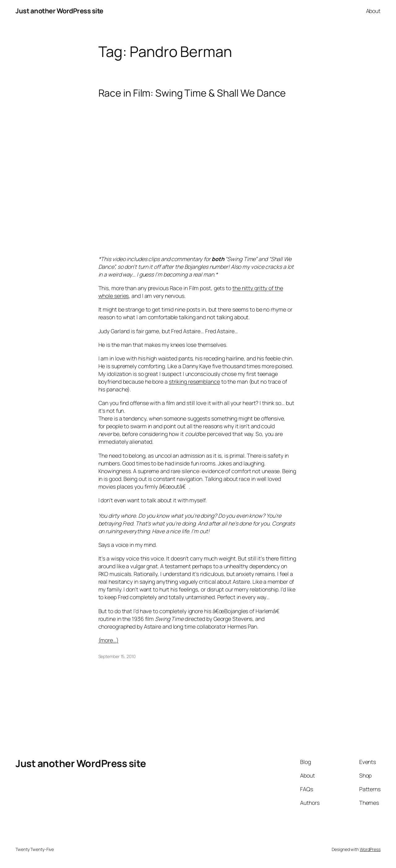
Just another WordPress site (59, 11)
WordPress (370, 849)
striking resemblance (194, 382)
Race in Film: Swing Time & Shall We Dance (192, 93)
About (373, 11)
